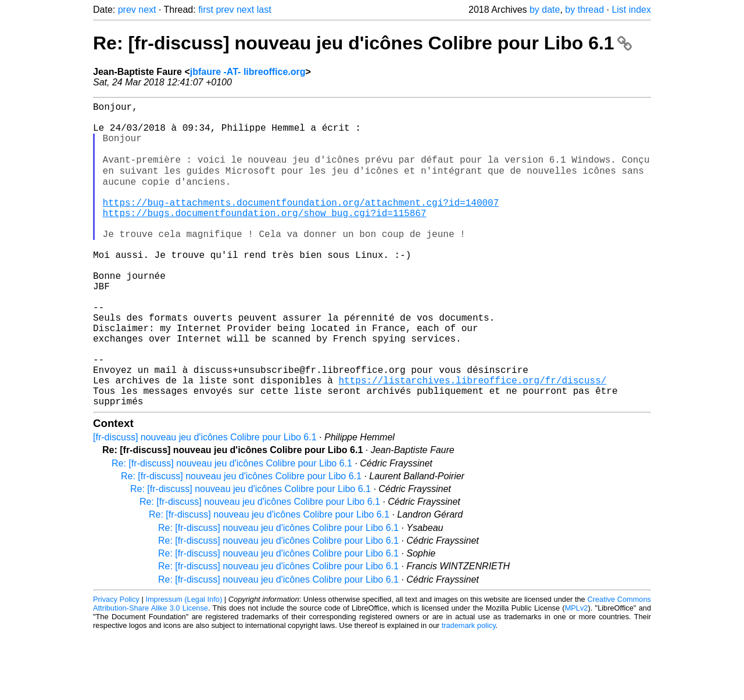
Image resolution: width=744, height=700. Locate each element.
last (264, 10)
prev (127, 10)
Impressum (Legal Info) (184, 665)
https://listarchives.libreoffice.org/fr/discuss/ (472, 441)
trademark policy (469, 691)
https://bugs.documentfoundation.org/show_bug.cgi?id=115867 (265, 236)
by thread (584, 10)
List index (631, 10)
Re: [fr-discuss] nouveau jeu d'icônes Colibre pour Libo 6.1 (362, 43)
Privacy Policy (116, 665)
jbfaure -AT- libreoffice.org (248, 72)
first (206, 10)
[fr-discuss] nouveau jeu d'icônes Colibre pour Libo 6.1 (205, 503)
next (147, 10)
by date (545, 10)
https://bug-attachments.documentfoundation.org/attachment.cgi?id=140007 (301, 224)
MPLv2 (577, 674)
